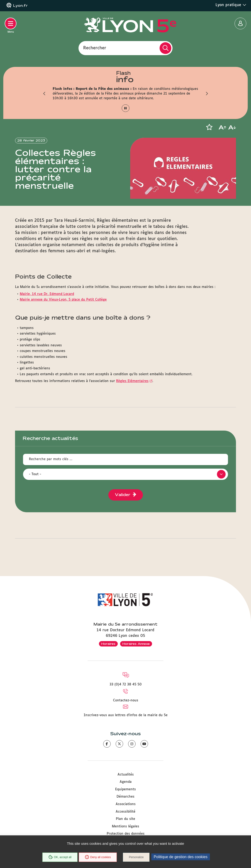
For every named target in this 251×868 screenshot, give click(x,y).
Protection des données (126, 834)
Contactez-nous (126, 700)
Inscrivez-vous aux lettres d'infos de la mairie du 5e (126, 715)
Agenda (126, 782)
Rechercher (95, 48)
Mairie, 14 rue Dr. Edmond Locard (47, 294)
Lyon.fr (20, 6)
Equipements (125, 789)
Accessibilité (125, 812)
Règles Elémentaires (132, 381)
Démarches (125, 797)
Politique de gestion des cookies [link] (181, 857)
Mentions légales (125, 826)
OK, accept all (60, 857)
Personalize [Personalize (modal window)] (136, 857)
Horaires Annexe (136, 644)
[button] (44, 94)
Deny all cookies (98, 857)
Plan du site (125, 819)
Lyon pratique (231, 5)
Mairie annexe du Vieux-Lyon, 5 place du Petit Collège (63, 300)
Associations (126, 804)
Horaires (108, 644)
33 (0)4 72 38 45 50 (126, 684)
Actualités (126, 775)
